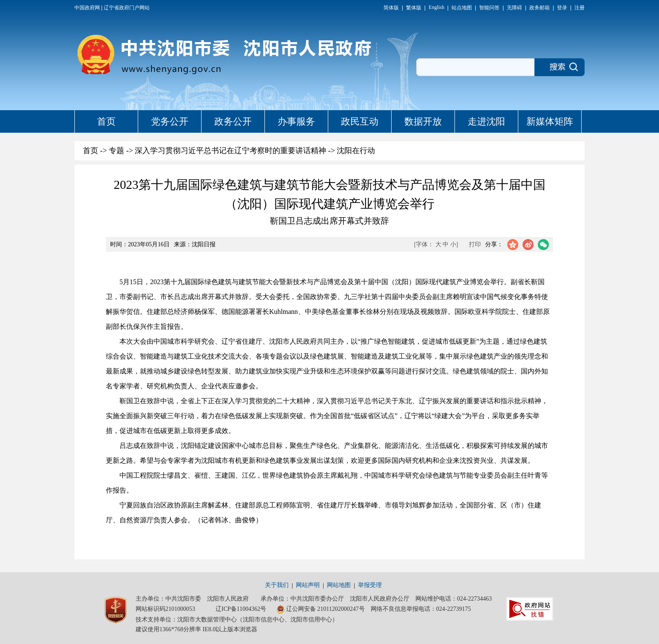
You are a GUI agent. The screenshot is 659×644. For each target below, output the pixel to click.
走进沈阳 (486, 121)
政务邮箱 (540, 8)
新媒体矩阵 (550, 121)
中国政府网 (87, 8)
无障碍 (514, 8)
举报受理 (370, 585)
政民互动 (360, 121)
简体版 (391, 8)
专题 (116, 151)
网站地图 (339, 585)
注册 (579, 8)
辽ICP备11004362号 (241, 609)
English (436, 7)
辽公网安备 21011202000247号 (321, 610)
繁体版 (414, 8)
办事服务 (296, 121)
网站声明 (308, 585)
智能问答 (489, 8)
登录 (562, 8)
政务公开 (233, 121)
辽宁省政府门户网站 (127, 8)
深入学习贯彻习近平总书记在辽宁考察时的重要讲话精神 (230, 151)
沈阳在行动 (356, 151)
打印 (475, 244)
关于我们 (277, 585)
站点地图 (462, 8)
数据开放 (423, 121)
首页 (106, 121)
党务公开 (170, 121)
